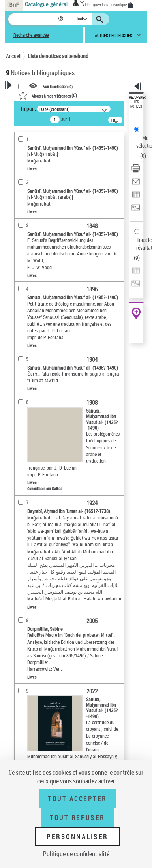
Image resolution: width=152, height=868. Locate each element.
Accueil (14, 56)
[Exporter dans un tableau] (136, 197)
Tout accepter (77, 799)
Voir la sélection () (58, 86)
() (48, 95)
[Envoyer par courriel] (136, 184)
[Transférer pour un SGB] (136, 210)
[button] (61, 19)
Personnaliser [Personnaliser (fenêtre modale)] (77, 837)
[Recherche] (33, 19)
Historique (120, 5)
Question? (100, 5)
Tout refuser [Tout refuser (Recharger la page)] (77, 818)
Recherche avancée (31, 35)
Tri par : (28, 108)
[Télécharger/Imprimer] (136, 171)
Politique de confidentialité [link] (76, 854)
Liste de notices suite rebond (58, 56)
